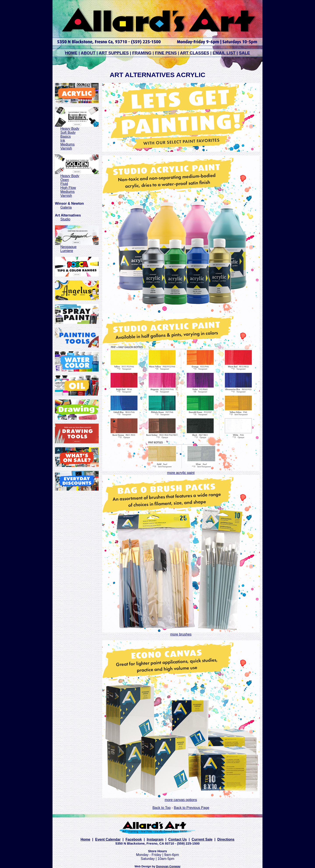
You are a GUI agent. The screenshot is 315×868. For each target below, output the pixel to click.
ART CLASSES (195, 53)
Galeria (66, 207)
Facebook (134, 839)
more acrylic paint (181, 473)
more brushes (181, 634)
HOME (71, 53)
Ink (63, 140)
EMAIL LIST (224, 53)
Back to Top (162, 808)
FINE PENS (166, 53)
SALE (244, 53)
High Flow (68, 188)
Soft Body (68, 133)
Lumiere (67, 251)
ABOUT (88, 53)
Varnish (66, 148)
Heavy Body (70, 129)
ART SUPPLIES (114, 53)
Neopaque (68, 247)
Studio (65, 219)
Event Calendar (108, 839)
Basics (66, 136)
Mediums (67, 144)
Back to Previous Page (191, 808)
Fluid (64, 184)
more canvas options (181, 800)
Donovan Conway (168, 866)
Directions (226, 839)
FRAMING (142, 53)
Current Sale (202, 839)
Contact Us (177, 839)
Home (85, 839)
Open (65, 180)
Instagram (155, 839)
